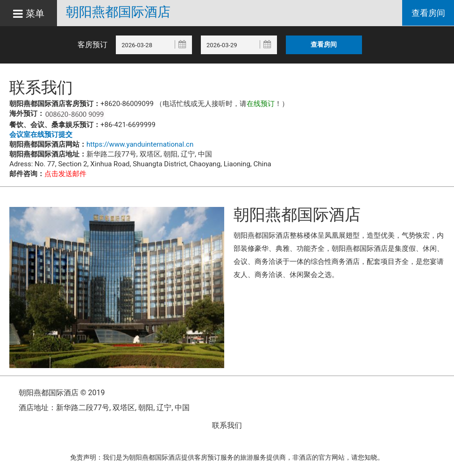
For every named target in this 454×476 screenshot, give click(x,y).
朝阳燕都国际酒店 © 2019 (62, 393)
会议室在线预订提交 (41, 135)
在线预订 (261, 104)
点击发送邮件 (65, 174)
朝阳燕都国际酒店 (121, 12)
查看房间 (428, 13)
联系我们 (227, 425)
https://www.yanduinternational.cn (140, 144)
